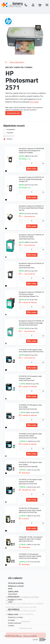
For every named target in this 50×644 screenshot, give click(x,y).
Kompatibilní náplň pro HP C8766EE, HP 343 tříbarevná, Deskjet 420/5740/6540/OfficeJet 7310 (31, 294)
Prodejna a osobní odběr (15, 601)
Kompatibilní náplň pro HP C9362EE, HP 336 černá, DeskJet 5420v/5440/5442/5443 (31, 265)
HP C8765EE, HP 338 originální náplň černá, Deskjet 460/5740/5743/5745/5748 (30, 407)
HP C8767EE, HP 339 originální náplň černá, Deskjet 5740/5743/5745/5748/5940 (30, 464)
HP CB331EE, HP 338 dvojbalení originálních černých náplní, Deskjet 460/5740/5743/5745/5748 (30, 510)
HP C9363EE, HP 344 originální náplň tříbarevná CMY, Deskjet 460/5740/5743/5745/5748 (30, 482)
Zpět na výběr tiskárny (15, 62)
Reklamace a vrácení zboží (16, 587)
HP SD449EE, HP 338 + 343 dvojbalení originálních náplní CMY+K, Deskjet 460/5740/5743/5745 (31, 539)
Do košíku (32, 169)
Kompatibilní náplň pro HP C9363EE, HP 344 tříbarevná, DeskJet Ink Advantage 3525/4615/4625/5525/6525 (31, 323)
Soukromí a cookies (16, 617)
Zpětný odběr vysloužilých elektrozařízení (14, 594)
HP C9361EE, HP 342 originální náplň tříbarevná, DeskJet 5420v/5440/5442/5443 (30, 378)
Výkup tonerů (13, 614)
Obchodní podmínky (16, 583)
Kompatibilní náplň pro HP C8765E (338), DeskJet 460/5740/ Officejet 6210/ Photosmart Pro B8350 (32, 151)
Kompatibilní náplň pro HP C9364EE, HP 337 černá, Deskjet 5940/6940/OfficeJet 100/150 (31, 208)
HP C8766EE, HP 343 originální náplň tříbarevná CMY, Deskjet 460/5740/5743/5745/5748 (30, 436)
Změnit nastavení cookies (15, 624)
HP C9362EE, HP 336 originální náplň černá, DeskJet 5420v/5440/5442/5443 (31, 351)
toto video (34, 102)
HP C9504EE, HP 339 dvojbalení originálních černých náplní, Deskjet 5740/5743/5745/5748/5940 (30, 556)
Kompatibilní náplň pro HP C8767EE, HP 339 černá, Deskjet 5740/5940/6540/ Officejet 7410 (31, 179)
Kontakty (11, 620)
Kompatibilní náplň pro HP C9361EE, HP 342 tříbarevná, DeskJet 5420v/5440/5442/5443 (31, 237)
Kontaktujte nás (13, 113)
